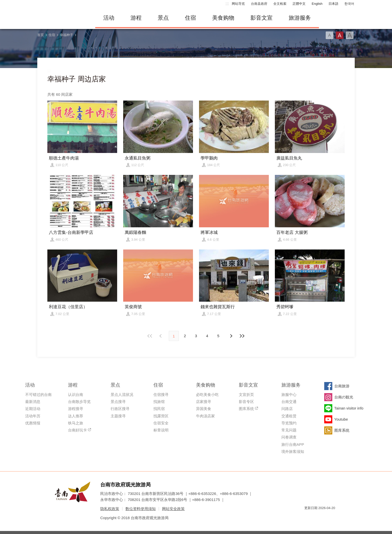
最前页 (150, 336)
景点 (163, 18)
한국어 (349, 4)
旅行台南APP (293, 444)
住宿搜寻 (161, 395)
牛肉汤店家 (205, 416)
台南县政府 (259, 4)
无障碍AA (326, 517)
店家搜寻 (204, 402)
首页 (41, 35)
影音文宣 (262, 18)
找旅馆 (159, 402)
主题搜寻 (118, 416)
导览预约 (289, 423)
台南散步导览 (79, 402)
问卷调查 (289, 437)
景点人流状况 (122, 395)
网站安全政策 (173, 509)
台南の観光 (344, 397)
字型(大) (350, 35)
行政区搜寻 (120, 409)
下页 (161, 336)
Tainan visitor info (349, 408)
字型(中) (340, 35)
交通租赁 (289, 416)
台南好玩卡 (77, 430)
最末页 (242, 336)
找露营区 (161, 416)
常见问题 (289, 430)
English (317, 4)
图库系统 (246, 409)
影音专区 (246, 402)
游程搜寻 (76, 409)
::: (227, 4)
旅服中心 (289, 395)
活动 (109, 18)
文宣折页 (246, 395)
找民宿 (159, 409)
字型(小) (330, 35)
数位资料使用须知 (141, 509)
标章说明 (161, 430)
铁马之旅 (76, 423)
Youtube (341, 419)
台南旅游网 (62, 18)
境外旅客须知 (293, 451)
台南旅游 (342, 386)
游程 (136, 18)
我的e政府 (308, 517)
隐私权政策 (110, 509)
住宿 (190, 18)
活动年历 (33, 416)
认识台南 (76, 395)
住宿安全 (161, 423)
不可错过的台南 (38, 395)
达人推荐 (76, 416)
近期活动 (33, 409)
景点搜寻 (118, 402)
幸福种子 (67, 35)
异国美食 (204, 409)
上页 (231, 336)
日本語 (333, 4)
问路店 (287, 409)
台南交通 (289, 402)
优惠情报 (33, 423)
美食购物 (223, 18)
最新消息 (33, 402)
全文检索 (280, 4)
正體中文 (299, 4)
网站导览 (238, 4)
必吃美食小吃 (207, 395)
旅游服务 (300, 18)
